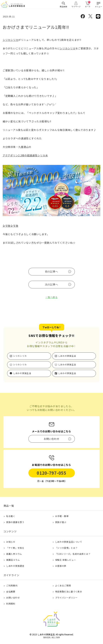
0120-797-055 (51, 473)
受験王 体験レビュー (66, 560)
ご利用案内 (12, 585)
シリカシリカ (10, 40)
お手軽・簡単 (62, 516)
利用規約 (11, 604)
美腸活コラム (13, 560)
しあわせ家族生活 (67, 356)
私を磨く (11, 516)
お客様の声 (61, 566)
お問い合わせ (13, 598)
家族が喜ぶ (61, 522)
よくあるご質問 (63, 585)
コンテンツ (10, 531)
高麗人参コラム (14, 554)
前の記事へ (52, 272)
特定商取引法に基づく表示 (69, 591)
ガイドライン (11, 575)
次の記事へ (52, 284)
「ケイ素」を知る (15, 548)
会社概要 (11, 591)
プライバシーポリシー (66, 598)
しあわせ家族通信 (15, 566)
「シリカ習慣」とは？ (66, 548)
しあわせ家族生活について (69, 542)
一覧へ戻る (51, 297)
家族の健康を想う (15, 522)
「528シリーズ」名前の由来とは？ (73, 554)
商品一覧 (9, 506)
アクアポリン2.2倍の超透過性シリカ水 (25, 155)
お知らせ (11, 542)
